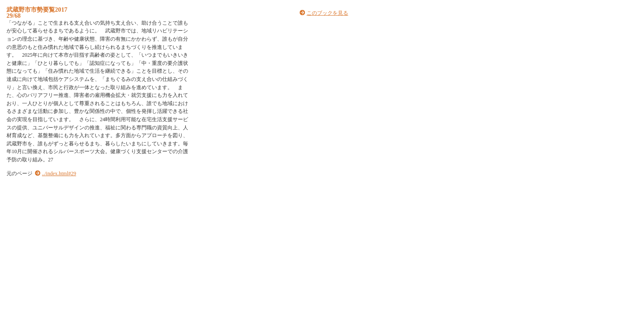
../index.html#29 (59, 173)
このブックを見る (327, 13)
